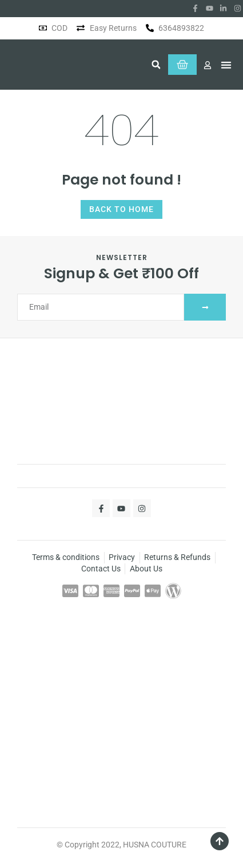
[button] (156, 65)
